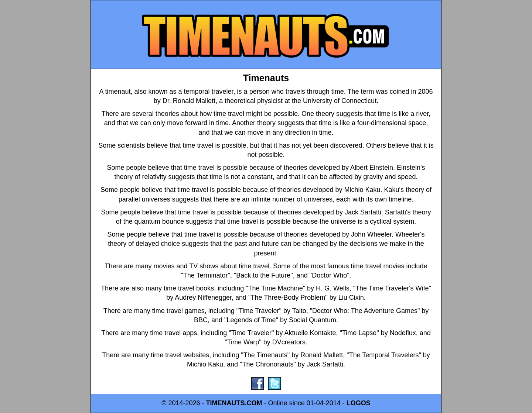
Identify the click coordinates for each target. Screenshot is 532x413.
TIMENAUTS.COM (234, 403)
